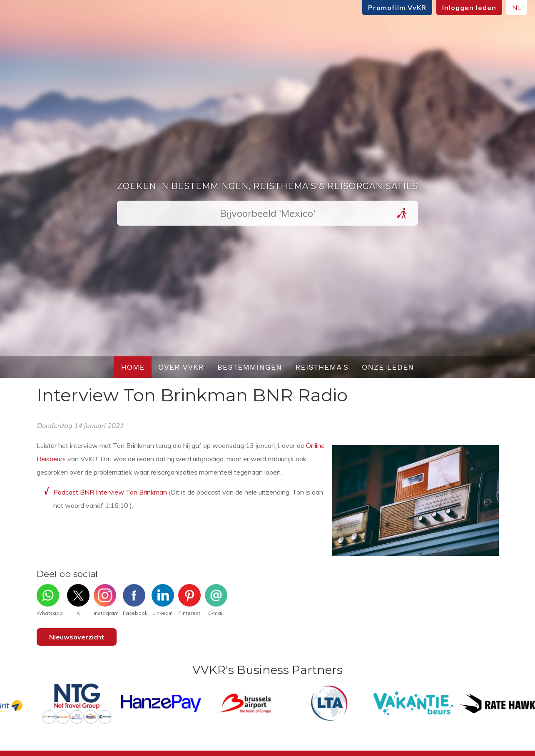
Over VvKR (181, 367)
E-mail (216, 600)
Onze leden (388, 367)
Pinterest (189, 600)
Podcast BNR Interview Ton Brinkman (110, 492)
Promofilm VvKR (367, 7)
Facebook (135, 600)
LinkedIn (163, 600)
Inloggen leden (439, 7)
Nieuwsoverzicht (77, 637)
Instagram (106, 600)
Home (133, 367)
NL (486, 7)
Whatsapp (50, 600)
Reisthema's (322, 367)
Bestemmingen (250, 367)
